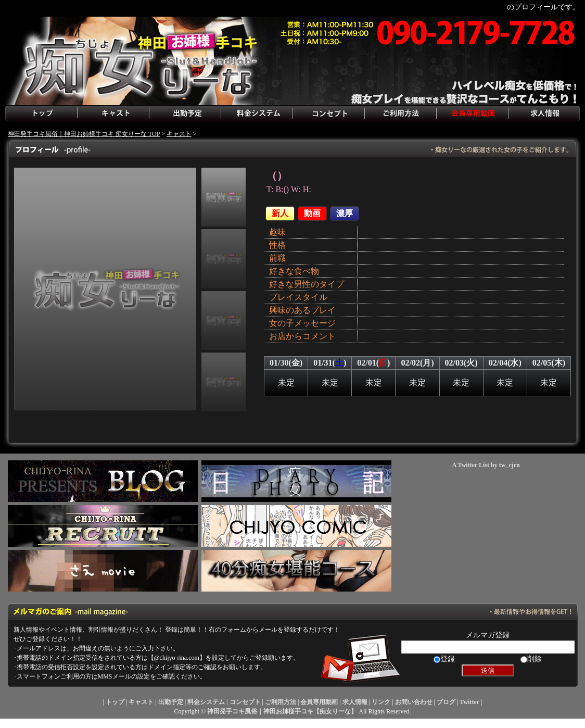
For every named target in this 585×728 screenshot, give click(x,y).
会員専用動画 (472, 114)
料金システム (257, 114)
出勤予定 (185, 114)
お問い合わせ (414, 702)
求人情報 (544, 114)
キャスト (113, 114)
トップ (41, 114)
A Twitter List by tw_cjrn (486, 465)
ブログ (446, 702)
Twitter (469, 702)
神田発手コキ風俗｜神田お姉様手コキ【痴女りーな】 (282, 711)
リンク (381, 702)
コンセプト (328, 114)
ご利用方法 (400, 114)
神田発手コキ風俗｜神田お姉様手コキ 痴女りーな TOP (84, 134)
